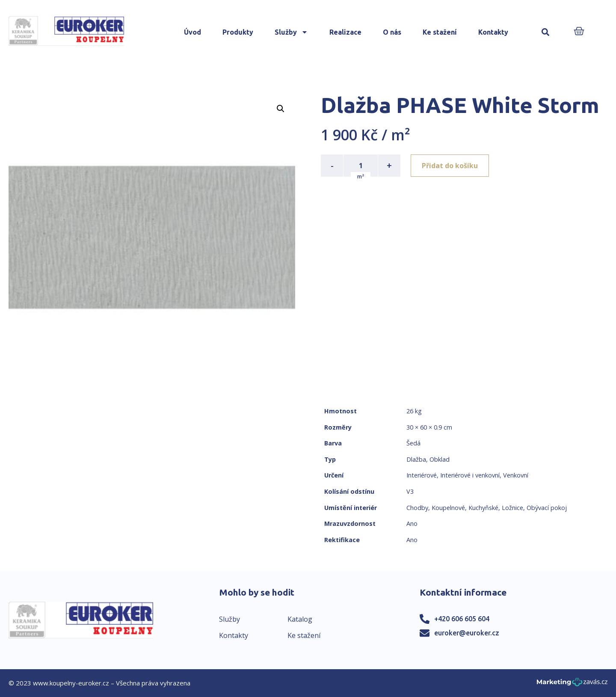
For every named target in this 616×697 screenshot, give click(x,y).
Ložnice (512, 508)
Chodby (417, 508)
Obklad (440, 459)
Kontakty (493, 32)
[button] (545, 32)
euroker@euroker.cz (467, 633)
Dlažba (416, 459)
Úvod (192, 32)
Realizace (345, 32)
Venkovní (516, 475)
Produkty (238, 32)
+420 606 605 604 (462, 619)
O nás (392, 32)
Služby (291, 32)
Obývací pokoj (547, 508)
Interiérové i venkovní (470, 475)
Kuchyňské (483, 508)
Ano (412, 523)
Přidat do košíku (450, 166)
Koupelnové (448, 508)
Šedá (413, 443)
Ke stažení (440, 32)
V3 (410, 491)
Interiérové (422, 475)
